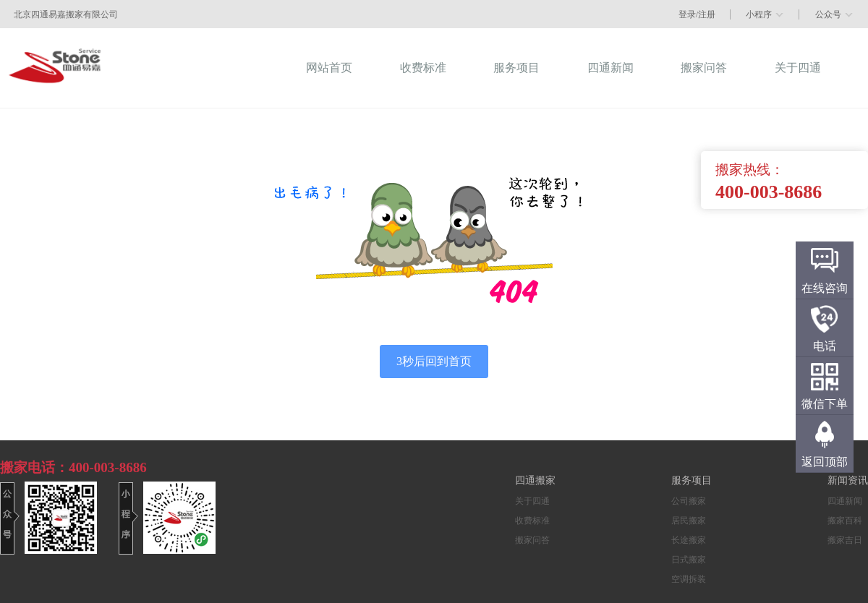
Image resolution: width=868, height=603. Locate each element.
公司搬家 (689, 501)
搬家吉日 (845, 540)
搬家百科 (845, 521)
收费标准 (532, 521)
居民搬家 (689, 521)
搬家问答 (532, 540)
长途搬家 (689, 540)
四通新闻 (845, 501)
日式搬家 (689, 560)
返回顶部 (825, 462)
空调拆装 (689, 579)
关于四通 (532, 501)
